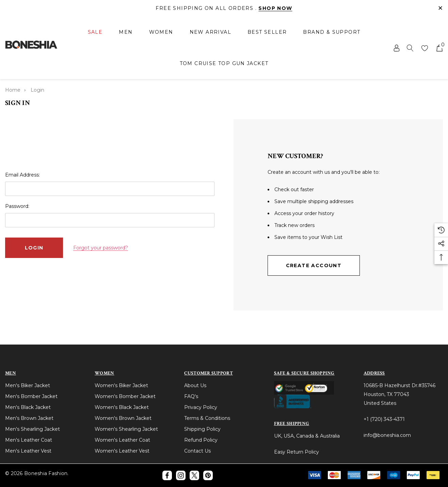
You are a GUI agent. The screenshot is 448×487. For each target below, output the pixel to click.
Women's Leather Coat (122, 440)
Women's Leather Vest (122, 451)
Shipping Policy (202, 429)
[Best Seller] (267, 32)
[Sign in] (396, 48)
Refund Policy (201, 440)
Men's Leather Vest (28, 451)
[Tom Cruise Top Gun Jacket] (224, 63)
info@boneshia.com (387, 435)
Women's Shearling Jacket (126, 429)
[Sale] (95, 33)
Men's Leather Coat (29, 440)
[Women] (161, 33)
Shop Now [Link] (275, 8)
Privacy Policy (201, 407)
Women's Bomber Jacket (125, 396)
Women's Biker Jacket (121, 385)
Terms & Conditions (207, 418)
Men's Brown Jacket (29, 418)
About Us (195, 385)
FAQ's (191, 396)
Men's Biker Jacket (28, 385)
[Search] (410, 48)
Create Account (314, 265)
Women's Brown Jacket (123, 418)
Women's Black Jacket (122, 407)
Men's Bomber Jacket (31, 396)
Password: (17, 206)
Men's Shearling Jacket (33, 429)
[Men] (126, 33)
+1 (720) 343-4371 (384, 419)
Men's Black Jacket (28, 407)
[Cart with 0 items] (439, 48)
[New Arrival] (210, 32)
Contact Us (197, 451)
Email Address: (22, 175)
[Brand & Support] (332, 32)
